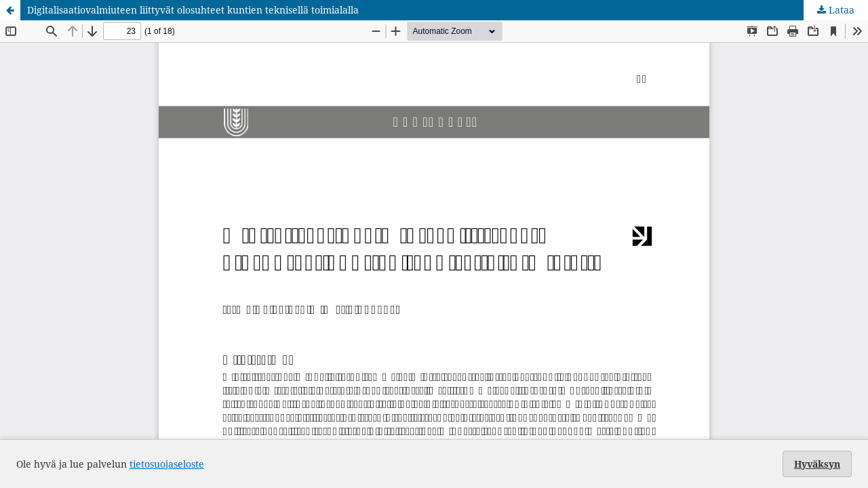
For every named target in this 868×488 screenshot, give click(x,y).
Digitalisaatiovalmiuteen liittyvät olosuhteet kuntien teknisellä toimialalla (193, 10)
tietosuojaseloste (167, 464)
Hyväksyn (817, 464)
